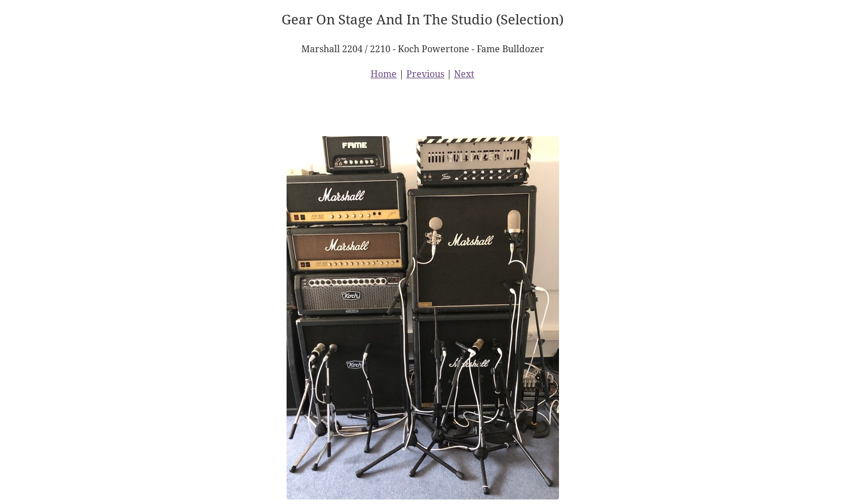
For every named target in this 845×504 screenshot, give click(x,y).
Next (464, 74)
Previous (425, 74)
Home (384, 74)
